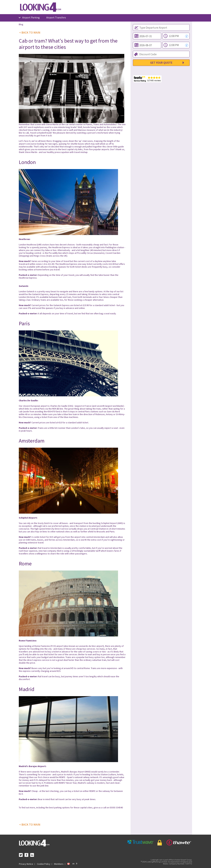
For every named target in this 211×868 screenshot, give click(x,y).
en (73, 864)
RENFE (62, 777)
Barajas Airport (77, 772)
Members (59, 864)
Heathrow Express (61, 247)
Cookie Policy (44, 864)
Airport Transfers (56, 17)
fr (77, 864)
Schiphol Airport (109, 523)
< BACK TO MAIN (30, 33)
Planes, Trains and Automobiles (101, 124)
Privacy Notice (26, 864)
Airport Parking (31, 17)
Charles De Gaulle (59, 406)
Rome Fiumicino (42, 646)
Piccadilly (53, 253)
